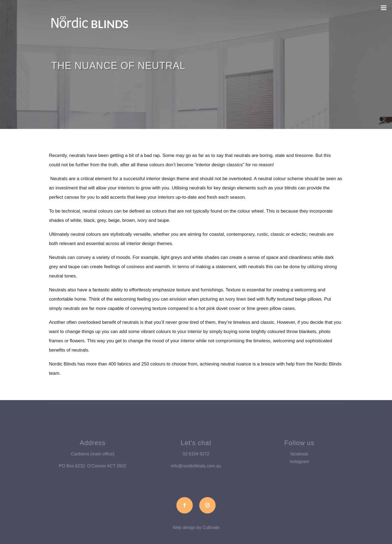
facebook (299, 454)
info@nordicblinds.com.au (196, 466)
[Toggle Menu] (384, 8)
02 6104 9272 (196, 454)
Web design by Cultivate (196, 528)
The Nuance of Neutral (118, 70)
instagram (299, 462)
